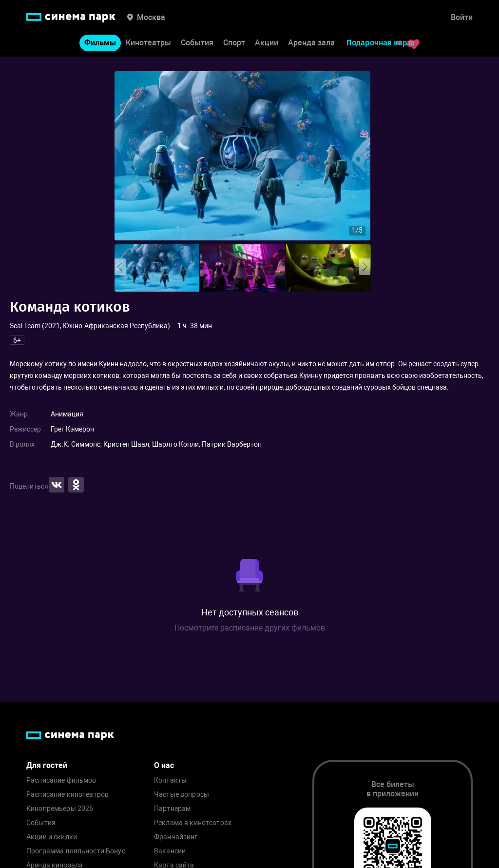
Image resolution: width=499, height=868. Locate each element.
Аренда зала (311, 43)
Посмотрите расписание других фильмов (250, 628)
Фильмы (100, 43)
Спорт (234, 43)
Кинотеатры (148, 43)
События (197, 43)
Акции (267, 43)
